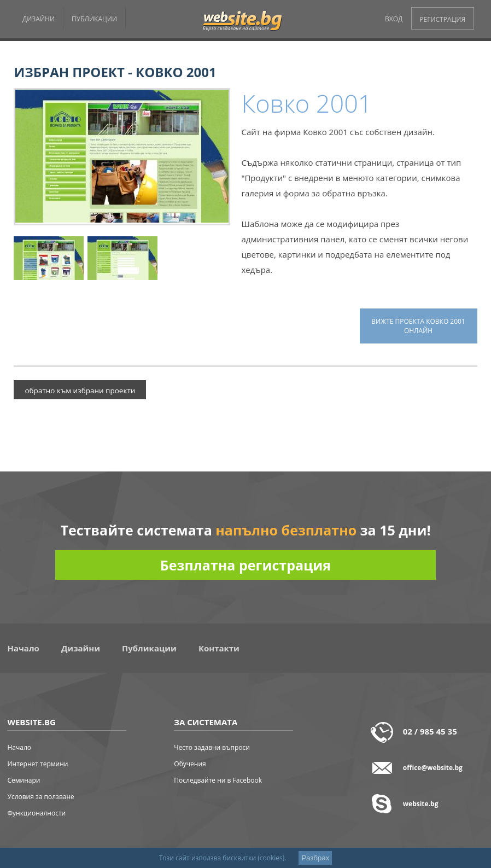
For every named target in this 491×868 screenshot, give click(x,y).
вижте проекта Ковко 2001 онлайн (418, 326)
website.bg (421, 804)
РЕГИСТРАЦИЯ (442, 19)
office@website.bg (433, 768)
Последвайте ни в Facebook (218, 780)
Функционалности (36, 813)
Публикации (149, 648)
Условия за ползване (40, 797)
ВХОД (394, 19)
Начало (23, 648)
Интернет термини (37, 764)
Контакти (219, 648)
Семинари (24, 780)
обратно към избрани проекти (80, 391)
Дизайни (81, 648)
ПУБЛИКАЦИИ (94, 19)
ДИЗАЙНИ (39, 19)
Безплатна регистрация (245, 565)
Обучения (190, 764)
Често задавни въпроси (212, 747)
